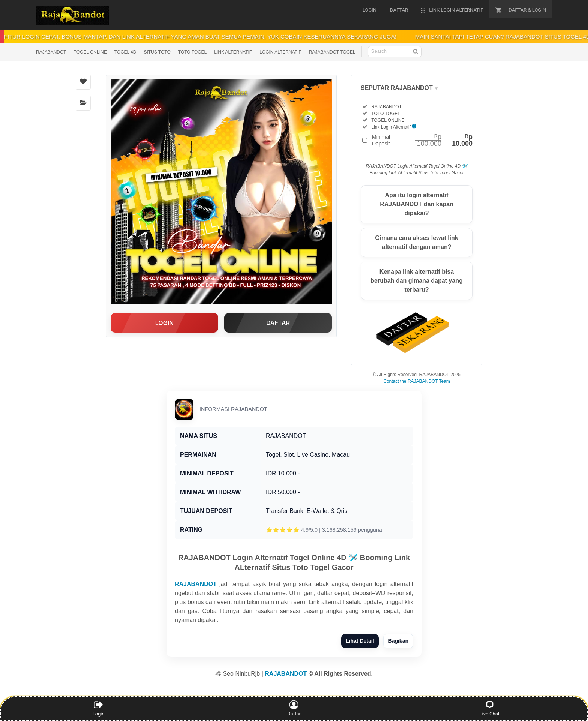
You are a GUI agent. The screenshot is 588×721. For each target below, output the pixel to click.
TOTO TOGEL (192, 52)
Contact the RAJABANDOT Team (417, 381)
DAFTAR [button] (278, 323)
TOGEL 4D (125, 52)
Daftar (294, 708)
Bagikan (398, 641)
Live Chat (490, 708)
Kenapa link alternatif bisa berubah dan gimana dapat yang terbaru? (416, 281)
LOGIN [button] (164, 323)
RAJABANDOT (51, 52)
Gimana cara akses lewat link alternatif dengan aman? (416, 242)
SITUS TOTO (157, 52)
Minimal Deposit (422, 140)
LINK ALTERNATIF (233, 52)
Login (99, 708)
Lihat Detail (360, 641)
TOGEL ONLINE (90, 52)
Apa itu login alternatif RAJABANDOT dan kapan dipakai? (417, 204)
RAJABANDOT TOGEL (332, 52)
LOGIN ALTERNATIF (280, 52)
